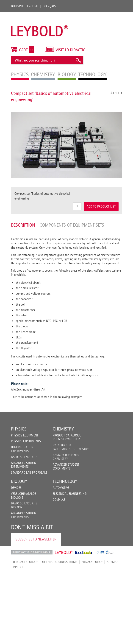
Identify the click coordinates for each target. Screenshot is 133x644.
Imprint (17, 567)
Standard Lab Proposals (29, 472)
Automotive (61, 488)
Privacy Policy (92, 562)
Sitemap (112, 562)
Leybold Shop (64, 552)
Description (23, 225)
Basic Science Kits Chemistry (66, 457)
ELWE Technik (104, 552)
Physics (19, 429)
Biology (19, 481)
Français (49, 6)
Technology (65, 481)
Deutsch (17, 6)
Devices (16, 488)
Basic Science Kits (24, 457)
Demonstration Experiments (22, 449)
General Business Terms (60, 562)
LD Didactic (32, 552)
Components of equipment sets (72, 225)
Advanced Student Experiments (24, 465)
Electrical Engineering (70, 494)
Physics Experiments (26, 441)
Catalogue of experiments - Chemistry (71, 447)
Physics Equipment (25, 435)
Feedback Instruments (84, 552)
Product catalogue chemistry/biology (67, 437)
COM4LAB (59, 500)
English (33, 6)
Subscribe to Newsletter (36, 539)
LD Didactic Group (25, 562)
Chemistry (63, 429)
